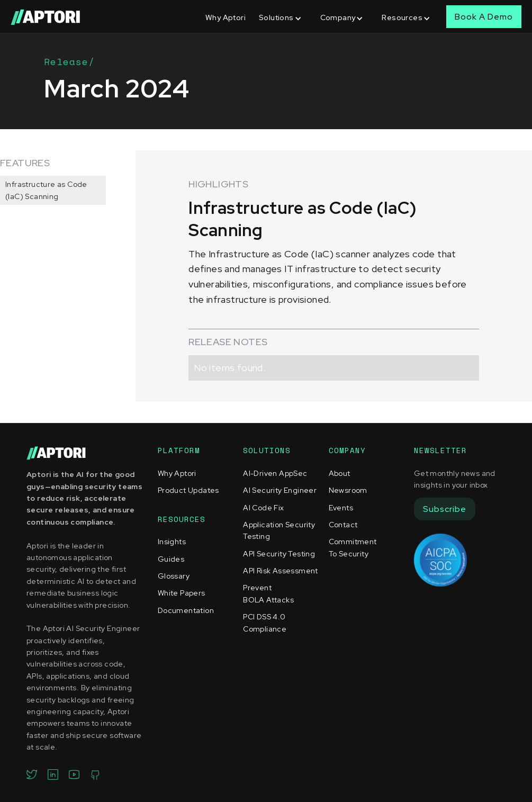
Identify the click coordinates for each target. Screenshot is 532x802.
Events (341, 508)
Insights (172, 542)
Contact (343, 525)
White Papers (182, 593)
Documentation (186, 610)
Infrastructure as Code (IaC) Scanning (46, 190)
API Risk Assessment (281, 571)
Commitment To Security (353, 547)
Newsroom (348, 490)
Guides (171, 559)
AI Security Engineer (280, 490)
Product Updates (188, 490)
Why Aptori (226, 17)
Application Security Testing (279, 530)
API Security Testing (279, 554)
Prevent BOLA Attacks (268, 593)
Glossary (174, 576)
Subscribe (445, 509)
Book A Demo (484, 17)
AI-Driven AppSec (275, 473)
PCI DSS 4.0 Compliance (265, 623)
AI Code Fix (263, 508)
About (340, 473)
